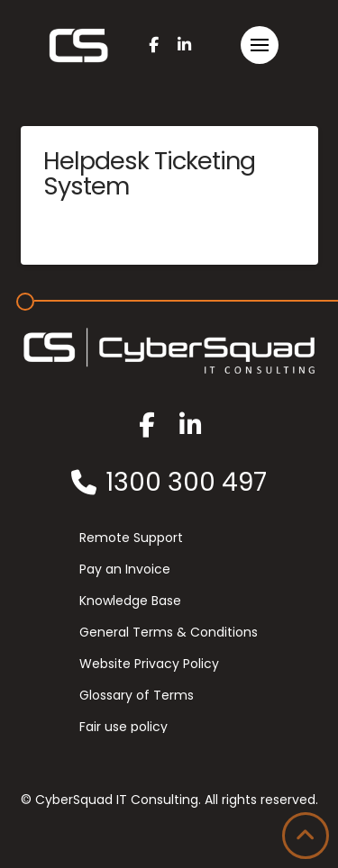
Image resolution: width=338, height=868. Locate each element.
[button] (260, 45)
